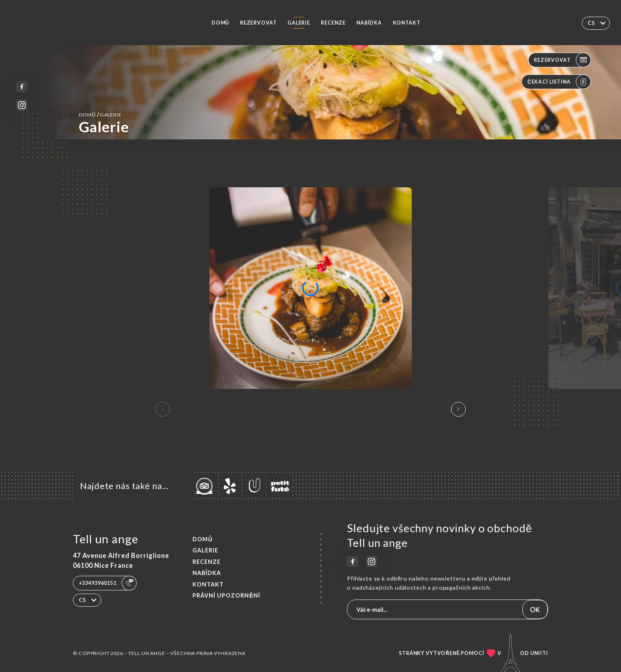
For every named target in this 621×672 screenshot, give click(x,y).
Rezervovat (258, 23)
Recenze (333, 23)
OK (535, 610)
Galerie (299, 23)
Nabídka (369, 23)
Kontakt (407, 23)
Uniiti (539, 653)
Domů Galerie (100, 114)
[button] (458, 409)
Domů (220, 23)
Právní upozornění (226, 595)
